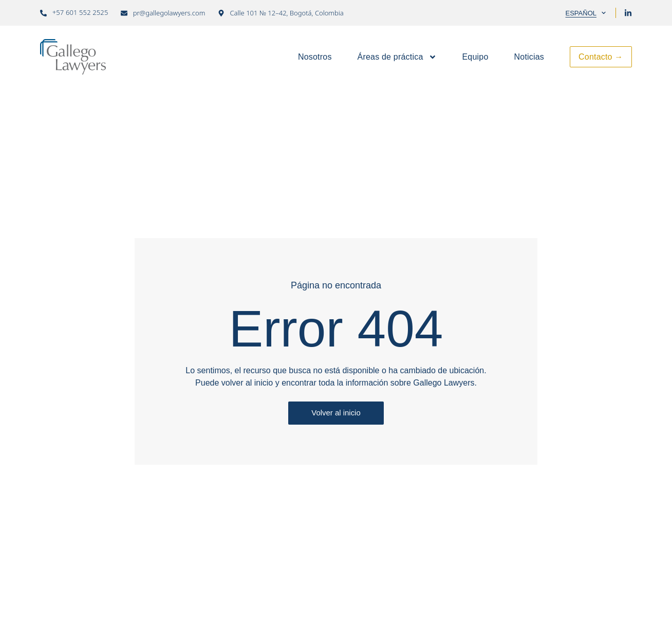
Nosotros (315, 57)
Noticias (529, 57)
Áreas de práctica (397, 57)
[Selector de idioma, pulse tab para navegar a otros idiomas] (584, 13)
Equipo (475, 57)
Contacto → (601, 57)
